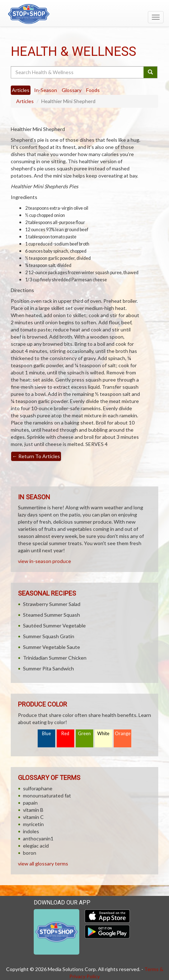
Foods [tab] (93, 90)
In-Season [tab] (46, 90)
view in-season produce (44, 561)
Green (84, 734)
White (103, 734)
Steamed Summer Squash (51, 615)
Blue (46, 734)
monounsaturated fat (47, 795)
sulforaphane (38, 788)
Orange (123, 734)
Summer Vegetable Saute (51, 647)
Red (65, 734)
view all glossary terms (43, 863)
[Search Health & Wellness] (78, 72)
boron (30, 853)
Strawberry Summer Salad (52, 604)
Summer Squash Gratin (49, 636)
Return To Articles (36, 456)
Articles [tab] (21, 90)
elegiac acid (36, 846)
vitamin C (33, 817)
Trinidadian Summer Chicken (55, 658)
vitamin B (33, 810)
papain (30, 803)
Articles (25, 101)
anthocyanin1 (38, 838)
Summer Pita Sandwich (48, 668)
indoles (31, 831)
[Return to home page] (84, 14)
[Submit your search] (151, 72)
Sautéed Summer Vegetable (54, 625)
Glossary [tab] (72, 90)
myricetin (33, 824)
